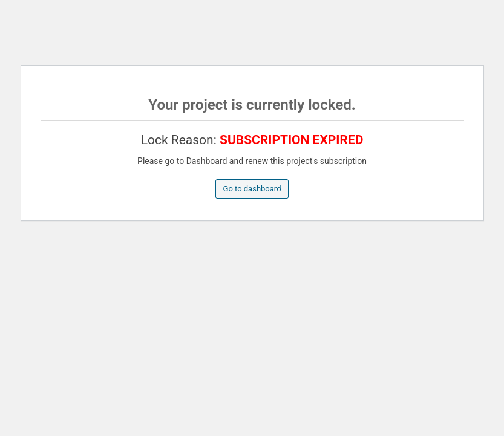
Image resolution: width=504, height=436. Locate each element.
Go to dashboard (252, 189)
